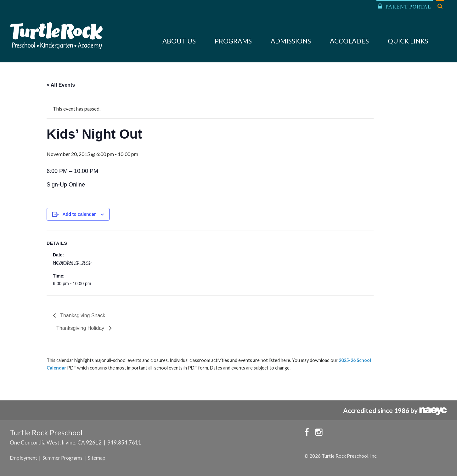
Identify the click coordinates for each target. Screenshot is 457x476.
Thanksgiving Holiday (81, 328)
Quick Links (408, 41)
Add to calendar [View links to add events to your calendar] (79, 214)
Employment (23, 458)
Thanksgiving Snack (82, 315)
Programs (233, 41)
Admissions (291, 41)
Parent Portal (405, 6)
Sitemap (97, 458)
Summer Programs (62, 458)
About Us (179, 41)
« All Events (61, 85)
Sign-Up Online (66, 185)
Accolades (349, 41)
